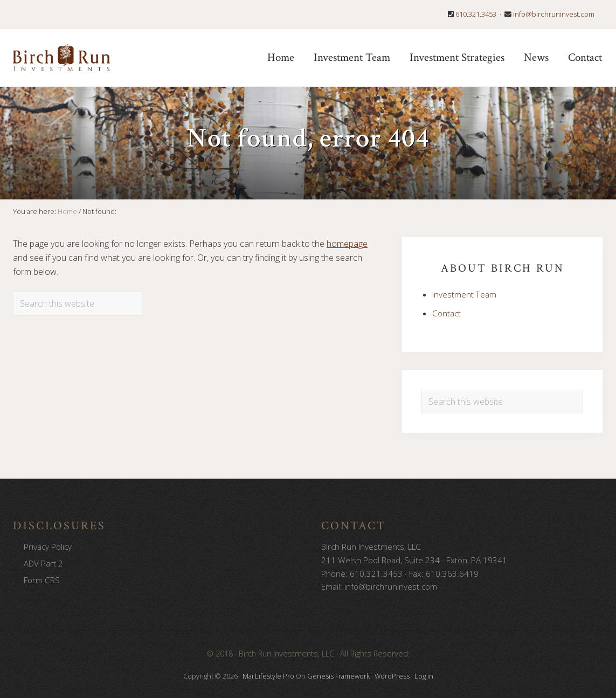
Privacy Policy (48, 547)
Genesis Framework (338, 676)
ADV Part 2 (43, 563)
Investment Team (464, 294)
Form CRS (42, 580)
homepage (347, 244)
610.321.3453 (476, 14)
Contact (447, 313)
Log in (424, 676)
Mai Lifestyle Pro (268, 676)
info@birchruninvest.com (554, 14)
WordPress (392, 676)
